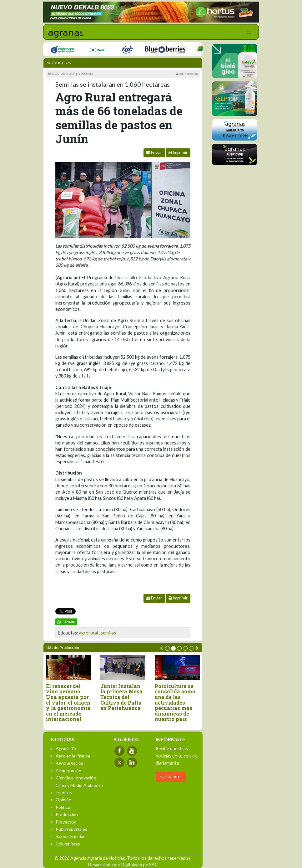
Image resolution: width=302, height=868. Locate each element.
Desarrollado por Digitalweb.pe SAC (123, 864)
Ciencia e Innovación (76, 778)
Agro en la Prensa (73, 756)
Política (63, 807)
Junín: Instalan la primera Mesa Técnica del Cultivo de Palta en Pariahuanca (122, 697)
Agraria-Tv (66, 749)
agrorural (88, 633)
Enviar (154, 153)
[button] (167, 648)
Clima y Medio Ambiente (79, 785)
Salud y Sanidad (71, 836)
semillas (108, 633)
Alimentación (68, 770)
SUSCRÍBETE (171, 777)
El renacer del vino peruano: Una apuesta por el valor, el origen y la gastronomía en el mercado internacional (68, 703)
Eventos (64, 792)
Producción (59, 63)
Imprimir (178, 153)
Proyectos (66, 822)
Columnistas (68, 844)
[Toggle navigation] (249, 32)
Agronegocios (69, 763)
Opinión (63, 800)
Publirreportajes (71, 829)
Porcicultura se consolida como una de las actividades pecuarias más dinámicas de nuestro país (175, 703)
